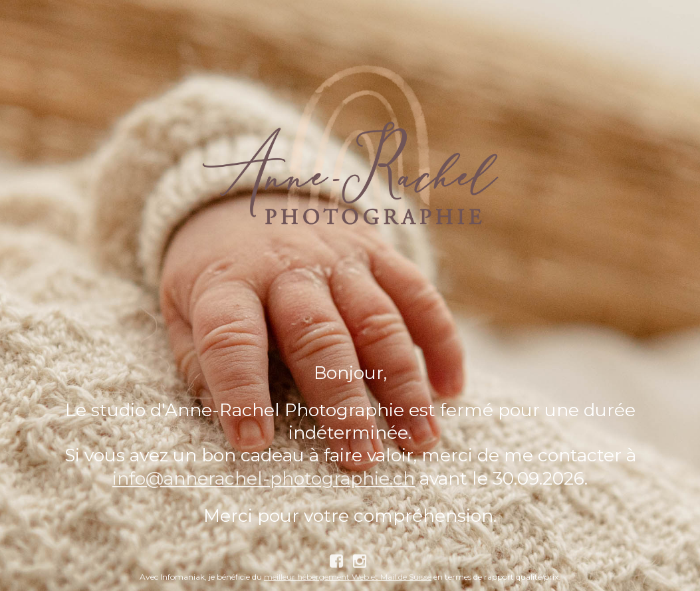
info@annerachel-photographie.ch (264, 478)
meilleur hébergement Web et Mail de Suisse (348, 577)
